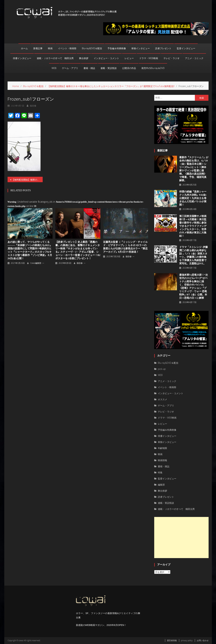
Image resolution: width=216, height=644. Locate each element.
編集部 (161, 485)
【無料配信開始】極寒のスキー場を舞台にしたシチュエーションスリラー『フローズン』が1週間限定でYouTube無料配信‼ (27, 180)
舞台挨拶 (84, 58)
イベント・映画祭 (67, 48)
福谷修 (80, 263)
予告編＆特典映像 (117, 48)
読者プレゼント (163, 48)
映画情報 (162, 460)
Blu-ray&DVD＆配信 (92, 48)
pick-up (162, 369)
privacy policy (187, 640)
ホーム (24, 48)
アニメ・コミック (194, 58)
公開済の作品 (129, 68)
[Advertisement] (181, 538)
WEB (54, 68)
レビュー (129, 58)
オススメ (162, 399)
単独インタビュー (141, 48)
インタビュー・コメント (106, 58)
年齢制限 (162, 448)
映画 (50, 48)
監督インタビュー (186, 48)
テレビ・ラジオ (172, 58)
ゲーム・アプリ (70, 68)
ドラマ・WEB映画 (149, 58)
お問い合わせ (203, 640)
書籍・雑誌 (89, 68)
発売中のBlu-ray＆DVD (153, 68)
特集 (160, 472)
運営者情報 (172, 640)
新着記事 (38, 48)
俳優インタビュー (22, 58)
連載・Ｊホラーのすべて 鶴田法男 (55, 58)
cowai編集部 (36, 263)
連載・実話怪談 (109, 68)
